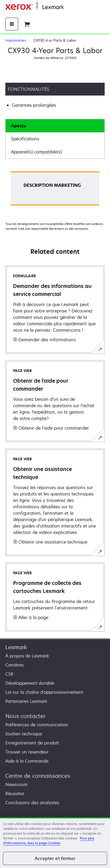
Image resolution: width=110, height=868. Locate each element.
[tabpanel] (55, 190)
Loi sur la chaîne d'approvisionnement (44, 692)
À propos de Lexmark (27, 656)
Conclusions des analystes (32, 803)
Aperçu (19, 126)
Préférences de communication (37, 725)
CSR (9, 674)
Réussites (15, 794)
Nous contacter (25, 716)
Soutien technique (24, 734)
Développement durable (30, 683)
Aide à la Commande (27, 761)
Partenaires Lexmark (26, 701)
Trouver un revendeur (27, 752)
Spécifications (25, 139)
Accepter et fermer (55, 858)
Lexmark (16, 647)
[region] (55, 843)
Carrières (15, 665)
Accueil (70, 7)
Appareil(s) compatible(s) (36, 152)
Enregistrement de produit (32, 743)
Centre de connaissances (38, 776)
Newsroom (16, 784)
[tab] (55, 126)
